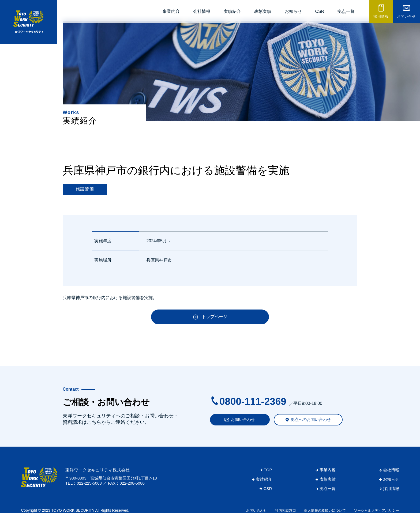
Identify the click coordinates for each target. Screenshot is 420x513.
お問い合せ (407, 16)
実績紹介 (232, 11)
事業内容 (171, 11)
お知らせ (293, 11)
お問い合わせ (243, 419)
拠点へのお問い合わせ (311, 419)
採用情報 (381, 16)
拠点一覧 (346, 11)
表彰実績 (263, 11)
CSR (320, 11)
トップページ (215, 317)
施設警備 (85, 189)
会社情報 (202, 11)
